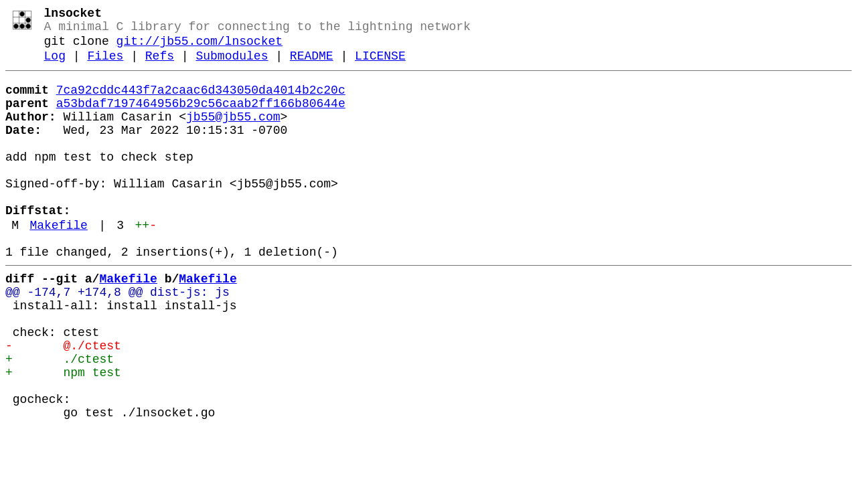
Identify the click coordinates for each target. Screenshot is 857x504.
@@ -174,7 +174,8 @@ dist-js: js (118, 339)
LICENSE (380, 66)
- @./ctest (63, 404)
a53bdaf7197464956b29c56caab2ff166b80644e (201, 118)
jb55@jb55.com (233, 135)
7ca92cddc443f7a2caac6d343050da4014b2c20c (201, 102)
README (312, 66)
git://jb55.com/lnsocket (200, 48)
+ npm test (63, 436)
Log (55, 66)
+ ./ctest (60, 420)
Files (105, 66)
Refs (160, 66)
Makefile (58, 264)
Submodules (232, 66)
